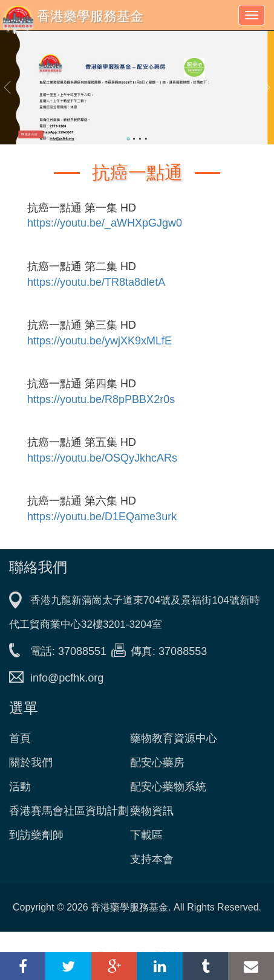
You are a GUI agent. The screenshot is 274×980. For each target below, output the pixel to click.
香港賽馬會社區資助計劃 (69, 811)
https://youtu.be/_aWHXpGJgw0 (105, 223)
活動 (20, 787)
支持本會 (152, 859)
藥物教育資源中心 (174, 738)
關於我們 (31, 762)
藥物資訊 (152, 811)
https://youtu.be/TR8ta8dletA (96, 282)
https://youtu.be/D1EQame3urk (102, 517)
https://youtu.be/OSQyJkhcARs (102, 458)
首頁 (20, 738)
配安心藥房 (157, 762)
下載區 (146, 835)
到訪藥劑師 (36, 835)
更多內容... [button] (31, 134)
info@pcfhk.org (67, 678)
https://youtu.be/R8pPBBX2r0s (101, 399)
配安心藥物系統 (168, 787)
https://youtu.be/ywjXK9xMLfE (99, 341)
